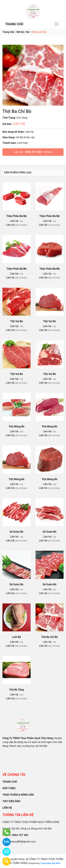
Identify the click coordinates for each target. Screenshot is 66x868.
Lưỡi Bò (17, 637)
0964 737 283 (33, 152)
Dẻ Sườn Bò (16, 532)
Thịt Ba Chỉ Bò (50, 637)
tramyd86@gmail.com (23, 842)
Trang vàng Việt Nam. (51, 863)
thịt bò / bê (23, 32)
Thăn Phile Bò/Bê (16, 216)
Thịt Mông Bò (17, 427)
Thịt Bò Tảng (16, 690)
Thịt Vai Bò (16, 321)
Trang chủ (8, 32)
